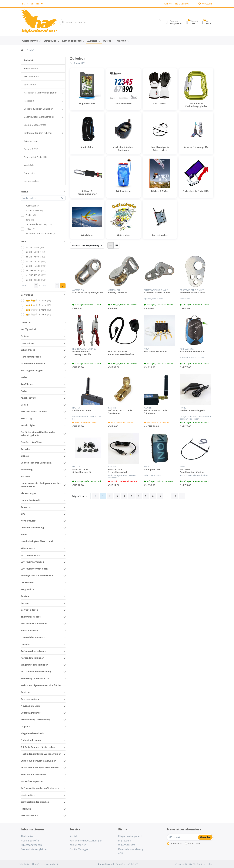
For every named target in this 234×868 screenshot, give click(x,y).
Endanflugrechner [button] (31, 713)
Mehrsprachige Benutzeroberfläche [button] (41, 685)
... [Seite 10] (167, 496)
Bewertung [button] (27, 295)
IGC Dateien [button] (27, 582)
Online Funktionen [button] (31, 740)
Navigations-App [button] (30, 706)
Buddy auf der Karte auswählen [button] (38, 761)
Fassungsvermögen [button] (32, 370)
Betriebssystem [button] (30, 699)
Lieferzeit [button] (26, 322)
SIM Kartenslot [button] (29, 816)
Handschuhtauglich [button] (31, 500)
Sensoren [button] (26, 507)
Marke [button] (24, 192)
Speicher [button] (26, 692)
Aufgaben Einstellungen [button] (34, 651)
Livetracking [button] (28, 795)
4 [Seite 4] (124, 496)
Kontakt (168, 4)
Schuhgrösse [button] (28, 350)
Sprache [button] (25, 449)
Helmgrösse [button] (27, 343)
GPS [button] (23, 514)
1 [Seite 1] (103, 496)
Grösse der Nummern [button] (33, 363)
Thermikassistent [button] (31, 617)
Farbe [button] (24, 377)
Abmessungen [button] (29, 493)
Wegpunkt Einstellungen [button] (34, 665)
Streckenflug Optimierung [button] (35, 720)
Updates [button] (26, 644)
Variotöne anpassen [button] (32, 781)
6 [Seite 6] (139, 496)
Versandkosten (53, 864)
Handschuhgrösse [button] (31, 357)
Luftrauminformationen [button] (34, 569)
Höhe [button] (24, 534)
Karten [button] (25, 603)
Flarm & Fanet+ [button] (29, 630)
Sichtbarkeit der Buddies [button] (35, 802)
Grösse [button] (25, 336)
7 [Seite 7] (146, 496)
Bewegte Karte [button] (29, 610)
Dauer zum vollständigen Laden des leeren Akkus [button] (41, 485)
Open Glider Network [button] (33, 637)
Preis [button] (24, 242)
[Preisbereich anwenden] (63, 286)
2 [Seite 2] (110, 496)
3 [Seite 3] (117, 496)
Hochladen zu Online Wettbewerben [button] (41, 754)
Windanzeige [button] (28, 548)
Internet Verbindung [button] (32, 527)
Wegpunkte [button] (27, 589)
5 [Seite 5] (131, 496)
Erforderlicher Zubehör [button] (34, 411)
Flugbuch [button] (26, 809)
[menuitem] (31, 41)
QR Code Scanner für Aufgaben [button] (38, 747)
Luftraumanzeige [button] (30, 555)
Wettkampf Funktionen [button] (34, 623)
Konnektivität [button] (29, 521)
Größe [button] (24, 405)
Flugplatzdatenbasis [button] (32, 733)
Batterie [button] (26, 476)
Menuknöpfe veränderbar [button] (35, 678)
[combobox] (25, 4)
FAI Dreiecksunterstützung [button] (36, 671)
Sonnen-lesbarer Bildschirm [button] (36, 463)
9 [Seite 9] (160, 496)
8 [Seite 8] (153, 496)
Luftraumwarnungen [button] (32, 562)
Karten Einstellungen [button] (32, 658)
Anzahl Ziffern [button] (29, 398)
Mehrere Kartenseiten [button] (33, 774)
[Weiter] (182, 496)
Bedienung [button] (27, 469)
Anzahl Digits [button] (28, 425)
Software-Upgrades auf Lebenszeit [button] (41, 788)
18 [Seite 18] (175, 496)
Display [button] (25, 456)
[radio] (110, 245)
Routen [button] (25, 596)
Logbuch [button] (26, 726)
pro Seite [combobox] (80, 496)
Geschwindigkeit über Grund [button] (37, 541)
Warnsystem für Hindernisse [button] (37, 575)
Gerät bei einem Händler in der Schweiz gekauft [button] (38, 434)
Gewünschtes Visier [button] (32, 442)
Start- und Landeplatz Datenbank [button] (40, 768)
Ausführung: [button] (28, 384)
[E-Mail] (182, 837)
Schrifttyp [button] (27, 418)
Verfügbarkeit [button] (29, 329)
